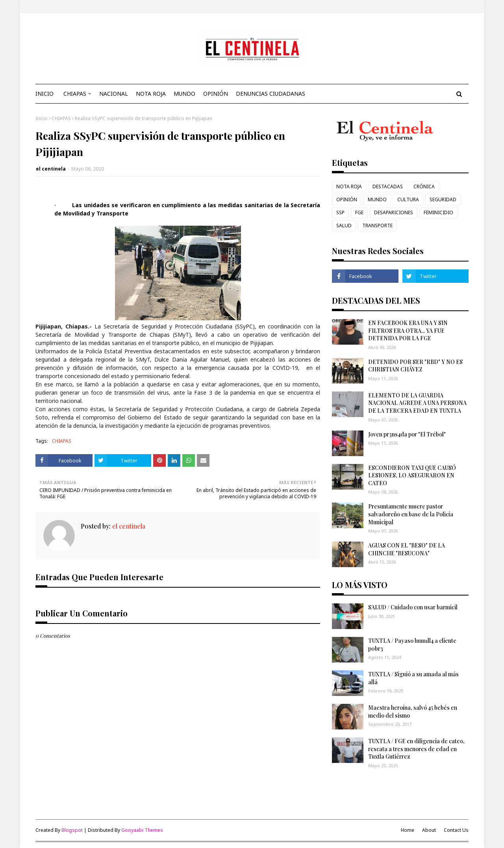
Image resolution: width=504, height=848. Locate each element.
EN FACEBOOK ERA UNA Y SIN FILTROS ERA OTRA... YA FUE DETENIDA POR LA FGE (408, 330)
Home (408, 830)
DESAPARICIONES (394, 212)
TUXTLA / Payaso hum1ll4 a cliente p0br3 (412, 645)
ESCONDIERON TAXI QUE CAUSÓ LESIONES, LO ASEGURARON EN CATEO (412, 475)
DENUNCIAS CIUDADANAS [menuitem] (271, 94)
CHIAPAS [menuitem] (75, 94)
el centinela (51, 169)
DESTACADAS (388, 186)
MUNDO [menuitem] (184, 94)
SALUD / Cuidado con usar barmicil (413, 607)
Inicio (42, 118)
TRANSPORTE (377, 225)
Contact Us (456, 830)
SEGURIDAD (443, 199)
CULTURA (408, 199)
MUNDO (377, 199)
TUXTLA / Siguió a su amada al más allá (413, 678)
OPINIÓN (347, 199)
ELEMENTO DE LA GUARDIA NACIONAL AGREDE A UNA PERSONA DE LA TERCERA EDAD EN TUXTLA (417, 403)
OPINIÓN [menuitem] (216, 94)
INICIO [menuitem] (44, 94)
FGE (359, 212)
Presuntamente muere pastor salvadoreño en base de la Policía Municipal (411, 514)
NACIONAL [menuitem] (114, 94)
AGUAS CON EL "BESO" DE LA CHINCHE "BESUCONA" (407, 549)
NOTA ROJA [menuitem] (151, 94)
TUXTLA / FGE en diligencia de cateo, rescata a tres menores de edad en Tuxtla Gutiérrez (416, 749)
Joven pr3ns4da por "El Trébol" (407, 434)
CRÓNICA (424, 186)
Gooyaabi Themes (142, 830)
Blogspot (72, 830)
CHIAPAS (61, 118)
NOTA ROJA (349, 186)
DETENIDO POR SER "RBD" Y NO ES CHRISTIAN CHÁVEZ (415, 366)
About (429, 830)
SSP (340, 212)
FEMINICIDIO (438, 212)
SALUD (344, 225)
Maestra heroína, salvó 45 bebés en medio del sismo (413, 712)
